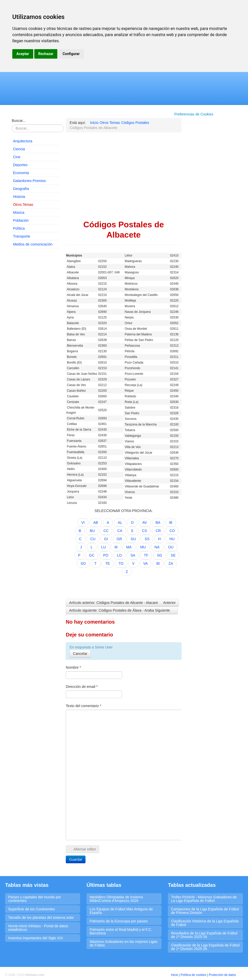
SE (173, 555)
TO (121, 563)
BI (158, 563)
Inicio (175, 975)
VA (146, 563)
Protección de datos (222, 975)
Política (19, 228)
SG (159, 555)
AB (96, 523)
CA (120, 531)
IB (171, 523)
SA (133, 555)
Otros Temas (23, 205)
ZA (171, 563)
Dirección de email (82, 687)
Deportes (20, 165)
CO (172, 531)
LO (119, 555)
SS (147, 539)
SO (83, 563)
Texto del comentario (84, 706)
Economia (21, 173)
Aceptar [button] (23, 54)
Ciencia (19, 149)
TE (107, 563)
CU (93, 539)
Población (21, 220)
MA (129, 547)
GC (92, 555)
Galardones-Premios (29, 181)
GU (133, 539)
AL (120, 523)
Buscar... (19, 121)
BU (92, 531)
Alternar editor (83, 849)
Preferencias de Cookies (194, 114)
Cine (17, 157)
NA (157, 547)
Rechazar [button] (46, 54)
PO (106, 555)
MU (143, 547)
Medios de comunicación (33, 244)
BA (158, 523)
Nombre (73, 667)
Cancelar (80, 654)
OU (171, 547)
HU (172, 539)
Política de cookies (193, 975)
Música (19, 212)
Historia (19, 197)
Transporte (22, 236)
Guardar (76, 859)
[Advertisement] (36, 330)
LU (104, 547)
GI (106, 539)
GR (119, 539)
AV (145, 523)
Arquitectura (23, 141)
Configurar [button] (71, 54)
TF (146, 555)
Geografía (21, 189)
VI (83, 523)
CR (158, 531)
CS (144, 531)
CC (106, 531)
